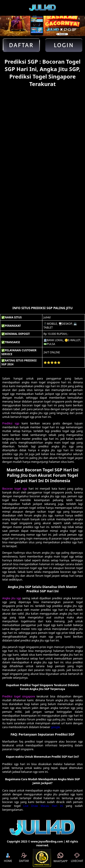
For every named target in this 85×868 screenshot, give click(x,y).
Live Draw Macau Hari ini (43, 806)
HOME (8, 858)
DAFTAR (24, 858)
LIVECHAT (77, 858)
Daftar (21, 45)
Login (64, 45)
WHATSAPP (61, 858)
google (55, 727)
